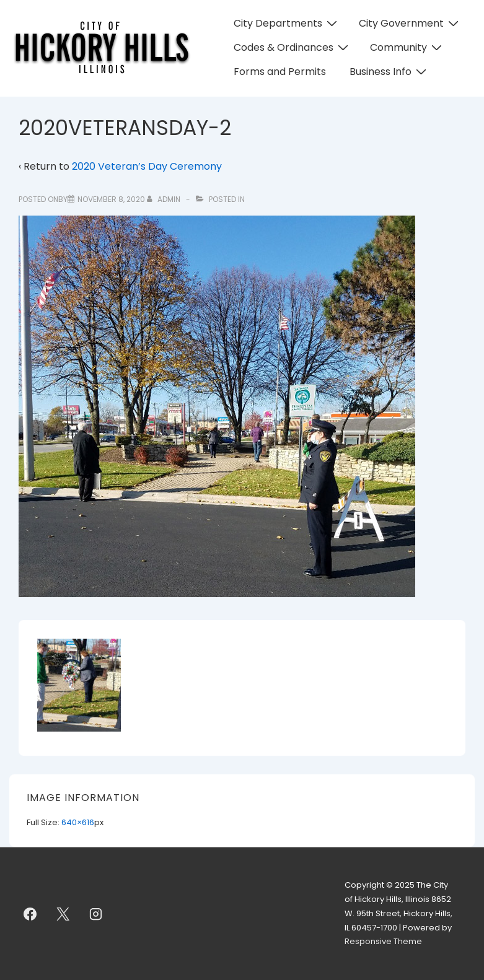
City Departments (287, 23)
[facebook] (30, 914)
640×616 (78, 822)
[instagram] (96, 914)
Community (407, 47)
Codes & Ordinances (293, 47)
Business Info (389, 72)
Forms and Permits (280, 72)
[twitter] (63, 914)
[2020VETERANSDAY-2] (111, 199)
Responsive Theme (383, 941)
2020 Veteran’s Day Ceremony (147, 166)
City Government (410, 23)
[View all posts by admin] (165, 199)
